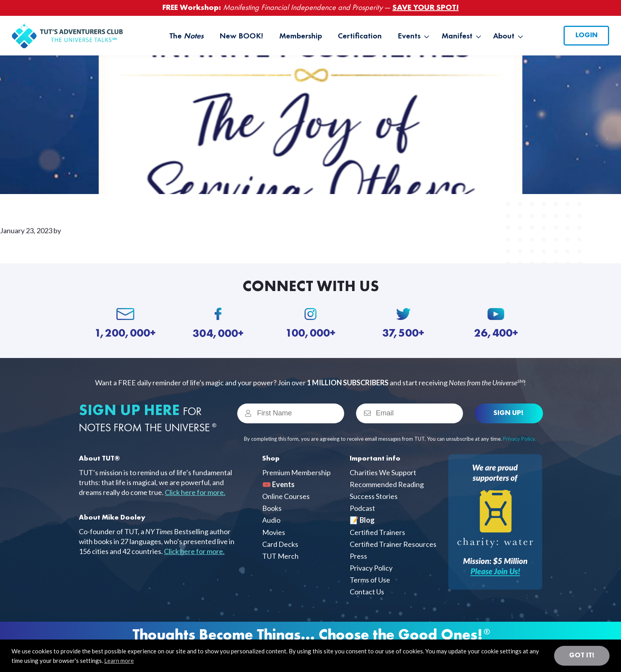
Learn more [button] (119, 661)
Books (272, 508)
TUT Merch (280, 556)
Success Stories (374, 496)
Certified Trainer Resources (393, 544)
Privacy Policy (371, 568)
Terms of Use (370, 580)
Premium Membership (296, 472)
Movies (274, 532)
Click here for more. (195, 492)
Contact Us (367, 592)
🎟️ (278, 484)
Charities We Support (383, 472)
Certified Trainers (377, 532)
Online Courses (286, 496)
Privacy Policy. (519, 439)
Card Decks (280, 544)
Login (587, 35)
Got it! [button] (582, 655)
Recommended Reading (387, 484)
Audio (271, 520)
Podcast (362, 508)
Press (358, 556)
